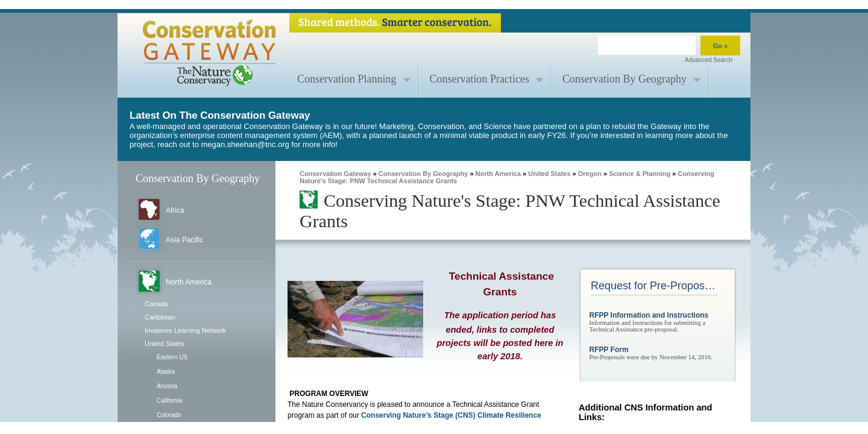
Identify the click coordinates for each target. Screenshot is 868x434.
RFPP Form (609, 350)
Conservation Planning (347, 79)
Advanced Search (709, 60)
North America (189, 282)
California (169, 401)
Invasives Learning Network (185, 330)
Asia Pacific (184, 240)
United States (165, 344)
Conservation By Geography (624, 79)
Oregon (590, 174)
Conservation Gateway (335, 174)
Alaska (166, 372)
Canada (156, 304)
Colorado (169, 415)
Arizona (167, 386)
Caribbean (160, 317)
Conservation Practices (480, 79)
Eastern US (172, 357)
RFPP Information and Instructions (649, 315)
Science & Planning (640, 174)
